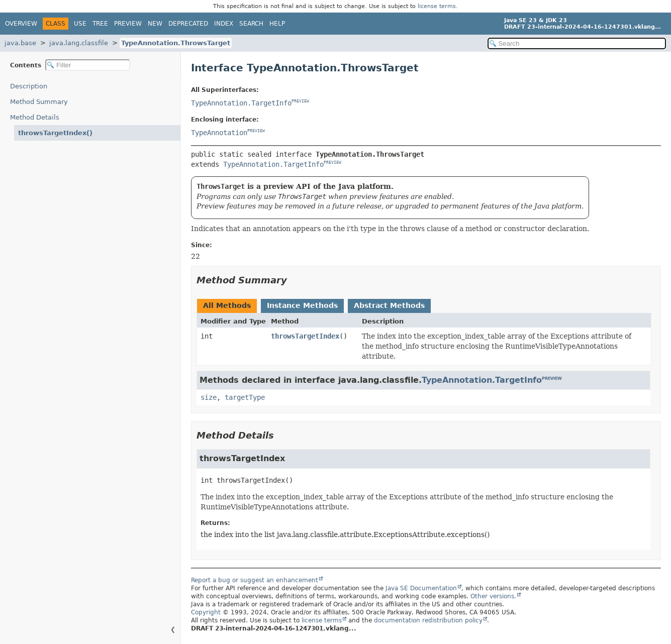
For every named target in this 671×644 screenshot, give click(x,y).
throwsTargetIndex (305, 336)
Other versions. (493, 596)
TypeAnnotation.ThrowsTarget (176, 43)
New (155, 24)
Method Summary (39, 102)
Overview (21, 24)
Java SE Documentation (421, 588)
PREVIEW (300, 102)
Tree (100, 24)
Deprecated (188, 24)
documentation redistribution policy (428, 620)
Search (251, 24)
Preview (128, 24)
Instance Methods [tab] (302, 305)
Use (80, 24)
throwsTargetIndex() (55, 133)
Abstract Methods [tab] (389, 305)
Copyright (206, 612)
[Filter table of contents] (88, 65)
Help (277, 24)
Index (224, 24)
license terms (437, 6)
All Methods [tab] (227, 305)
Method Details (35, 117)
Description (29, 86)
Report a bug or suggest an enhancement (255, 580)
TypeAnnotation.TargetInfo (241, 103)
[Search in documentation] (577, 43)
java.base (20, 43)
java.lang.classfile (79, 43)
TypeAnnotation (219, 133)
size (209, 397)
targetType (245, 397)
